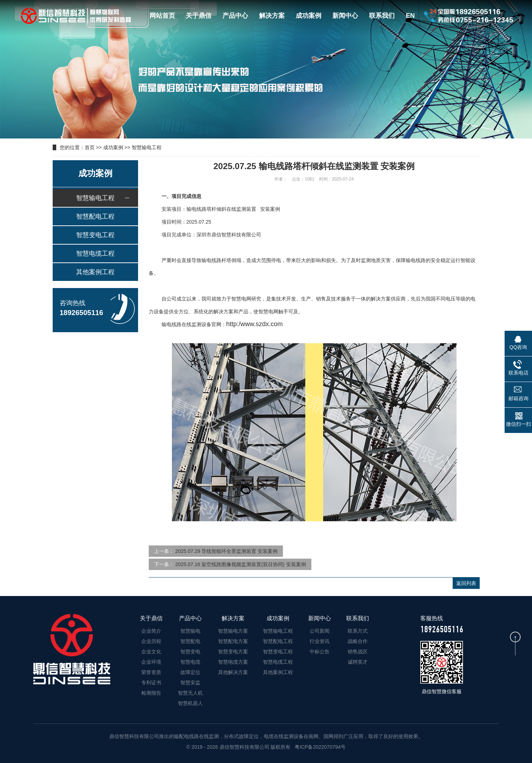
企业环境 (151, 662)
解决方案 (272, 16)
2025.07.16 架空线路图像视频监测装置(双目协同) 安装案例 (240, 564)
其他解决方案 (233, 672)
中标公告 (320, 652)
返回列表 (466, 583)
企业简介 (151, 631)
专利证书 (151, 683)
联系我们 (382, 16)
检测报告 (151, 693)
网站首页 (162, 16)
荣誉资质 (151, 672)
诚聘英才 (358, 662)
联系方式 (358, 631)
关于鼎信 (199, 16)
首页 (90, 147)
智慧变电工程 (95, 235)
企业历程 (151, 641)
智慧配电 (190, 641)
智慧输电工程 (147, 147)
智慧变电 (190, 652)
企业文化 (151, 652)
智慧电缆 (190, 662)
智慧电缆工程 (95, 254)
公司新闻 (320, 631)
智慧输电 (190, 631)
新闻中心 (345, 16)
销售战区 (358, 652)
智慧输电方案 (233, 631)
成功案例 (309, 16)
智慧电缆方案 (233, 662)
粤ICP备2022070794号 (319, 747)
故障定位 (190, 672)
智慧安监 (190, 683)
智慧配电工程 (95, 216)
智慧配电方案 (233, 641)
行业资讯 (320, 641)
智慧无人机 (190, 693)
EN (410, 16)
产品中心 (235, 16)
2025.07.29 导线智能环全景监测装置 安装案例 (226, 551)
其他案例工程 (95, 272)
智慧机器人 (190, 703)
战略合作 (358, 641)
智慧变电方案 (233, 652)
